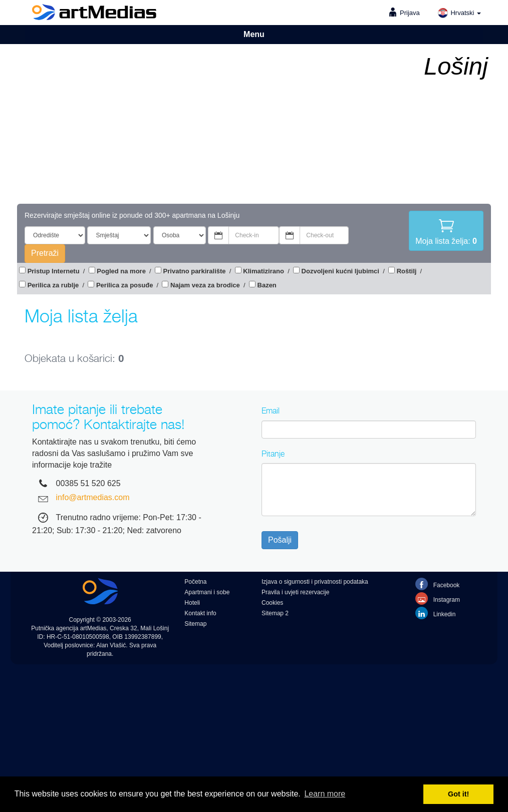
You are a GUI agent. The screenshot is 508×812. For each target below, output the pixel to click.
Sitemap (195, 624)
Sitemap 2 (275, 613)
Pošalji (280, 540)
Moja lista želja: (446, 231)
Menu (254, 34)
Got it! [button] (458, 794)
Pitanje (273, 454)
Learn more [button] (325, 794)
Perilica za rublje (53, 285)
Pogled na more (121, 271)
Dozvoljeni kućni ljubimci (340, 271)
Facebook (437, 584)
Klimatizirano (264, 271)
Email (271, 411)
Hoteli (192, 603)
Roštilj (407, 271)
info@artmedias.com (93, 497)
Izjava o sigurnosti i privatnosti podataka (315, 582)
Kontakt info (200, 613)
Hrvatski (459, 13)
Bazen (267, 285)
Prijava (410, 13)
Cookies (272, 603)
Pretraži (45, 253)
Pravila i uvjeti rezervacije (295, 592)
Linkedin (435, 613)
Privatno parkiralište (195, 271)
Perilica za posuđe (124, 285)
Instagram (438, 598)
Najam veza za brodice (205, 285)
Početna (195, 582)
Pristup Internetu (54, 271)
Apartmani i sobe (207, 592)
